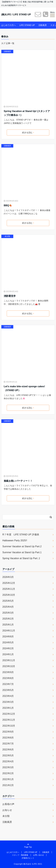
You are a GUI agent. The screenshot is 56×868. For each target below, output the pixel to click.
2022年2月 (8, 773)
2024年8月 (8, 637)
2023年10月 (9, 666)
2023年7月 (8, 684)
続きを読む (28, 132)
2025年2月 (8, 619)
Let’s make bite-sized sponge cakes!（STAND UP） (24, 388)
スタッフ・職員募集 (20, 855)
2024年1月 (8, 654)
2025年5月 (8, 601)
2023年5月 (8, 690)
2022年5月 (8, 756)
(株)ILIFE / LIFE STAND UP (16, 15)
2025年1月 (8, 625)
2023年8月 (8, 678)
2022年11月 (9, 720)
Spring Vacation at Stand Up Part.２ (21, 558)
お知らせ (7, 810)
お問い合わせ (39, 855)
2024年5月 (8, 642)
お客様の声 (8, 804)
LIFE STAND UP (27, 25)
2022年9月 (8, 732)
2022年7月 (8, 744)
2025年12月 (9, 583)
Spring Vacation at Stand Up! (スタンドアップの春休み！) (27, 113)
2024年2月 (8, 648)
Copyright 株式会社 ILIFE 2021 (28, 864)
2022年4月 (8, 761)
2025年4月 (8, 607)
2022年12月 (9, 714)
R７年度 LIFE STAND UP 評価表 (21, 535)
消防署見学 (10, 296)
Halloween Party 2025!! (15, 540)
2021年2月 (8, 785)
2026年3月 (8, 577)
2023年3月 (8, 702)
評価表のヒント (28, 858)
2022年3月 (8, 767)
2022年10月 (9, 726)
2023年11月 (9, 660)
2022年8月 (8, 738)
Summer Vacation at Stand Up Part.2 (22, 546)
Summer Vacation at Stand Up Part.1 (22, 552)
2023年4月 (8, 696)
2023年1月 (8, 708)
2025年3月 (8, 613)
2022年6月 (8, 750)
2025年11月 (9, 589)
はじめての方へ (9, 25)
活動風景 (43, 25)
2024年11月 (9, 631)
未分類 (7, 236)
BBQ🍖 (8, 205)
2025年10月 (9, 595)
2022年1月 (8, 779)
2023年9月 (8, 672)
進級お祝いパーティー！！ (18, 481)
